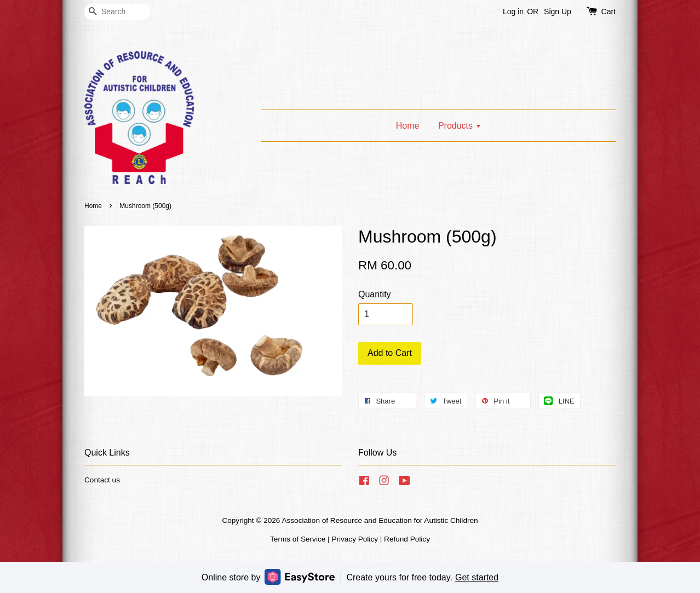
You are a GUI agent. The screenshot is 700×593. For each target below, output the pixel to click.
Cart (609, 11)
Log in (513, 11)
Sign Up (558, 11)
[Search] (117, 12)
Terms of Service (298, 539)
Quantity (375, 294)
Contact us (102, 480)
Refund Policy (407, 539)
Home (408, 126)
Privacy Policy (355, 539)
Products (460, 126)
